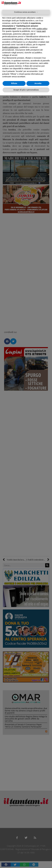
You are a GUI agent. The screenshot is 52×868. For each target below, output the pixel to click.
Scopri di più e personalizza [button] (26, 90)
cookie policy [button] (42, 29)
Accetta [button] (38, 83)
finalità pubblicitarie (10, 47)
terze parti (41, 31)
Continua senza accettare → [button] (26, 12)
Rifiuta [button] (14, 83)
